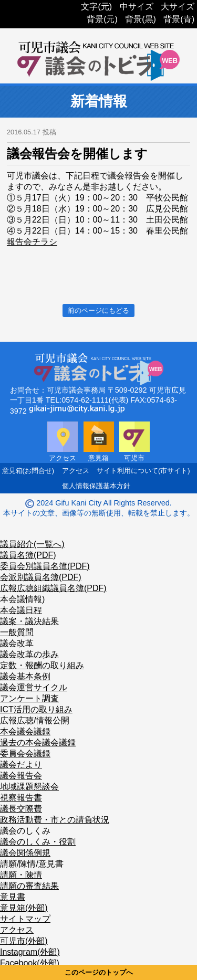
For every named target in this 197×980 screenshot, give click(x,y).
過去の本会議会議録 (38, 742)
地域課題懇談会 (29, 787)
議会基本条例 (25, 676)
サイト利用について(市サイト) (143, 471)
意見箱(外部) (24, 908)
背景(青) (179, 19)
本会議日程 (21, 610)
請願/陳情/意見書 (32, 864)
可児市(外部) (24, 941)
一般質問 (17, 632)
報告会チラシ (32, 242)
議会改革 (17, 643)
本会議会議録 (25, 731)
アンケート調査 (29, 698)
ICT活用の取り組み (36, 709)
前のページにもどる (98, 310)
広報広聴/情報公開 (35, 720)
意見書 (13, 897)
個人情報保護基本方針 (96, 486)
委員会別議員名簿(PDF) (45, 566)
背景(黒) (141, 19)
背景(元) (102, 19)
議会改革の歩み (29, 654)
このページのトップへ (99, 972)
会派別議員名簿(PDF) (41, 577)
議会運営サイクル (34, 687)
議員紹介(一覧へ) (32, 544)
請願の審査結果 (29, 886)
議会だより (21, 765)
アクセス (76, 471)
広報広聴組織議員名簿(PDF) (53, 588)
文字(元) (96, 7)
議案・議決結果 (29, 621)
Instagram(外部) (30, 952)
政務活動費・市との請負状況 (55, 820)
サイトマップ (25, 919)
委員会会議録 (25, 754)
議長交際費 (21, 809)
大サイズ (178, 7)
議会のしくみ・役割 (38, 842)
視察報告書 (21, 798)
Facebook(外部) (30, 963)
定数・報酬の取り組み (42, 665)
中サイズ (137, 7)
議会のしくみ (25, 831)
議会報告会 (21, 776)
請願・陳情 (21, 875)
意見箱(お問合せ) (28, 471)
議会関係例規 (25, 853)
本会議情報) (22, 599)
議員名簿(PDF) (28, 555)
